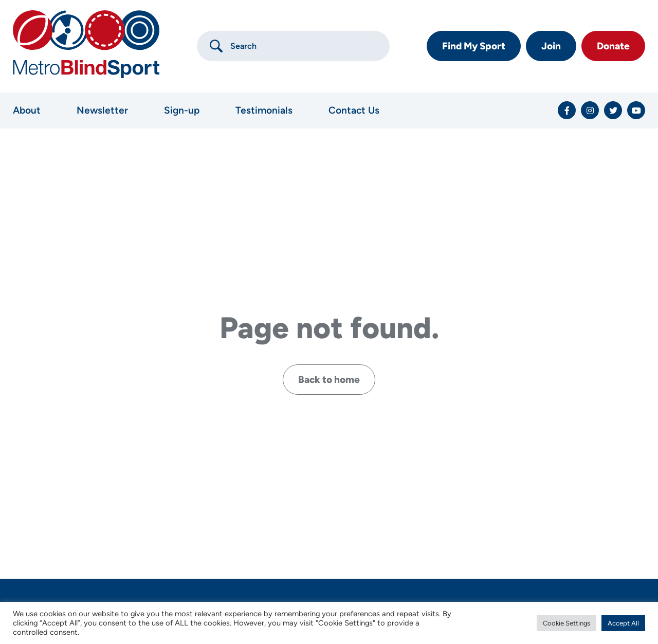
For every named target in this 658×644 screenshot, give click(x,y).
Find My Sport (474, 46)
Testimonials (264, 110)
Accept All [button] (623, 623)
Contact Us (354, 110)
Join (551, 46)
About (27, 110)
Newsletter (102, 110)
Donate (613, 46)
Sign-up (182, 110)
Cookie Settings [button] (566, 623)
